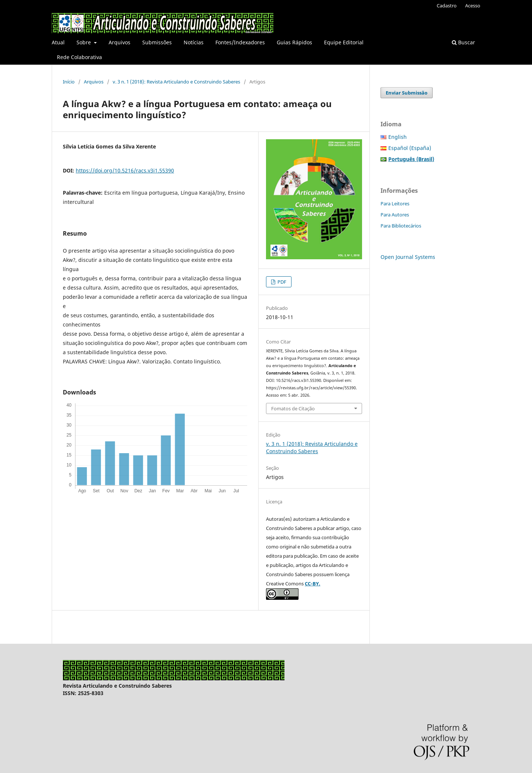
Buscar (463, 42)
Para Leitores (395, 203)
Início (69, 82)
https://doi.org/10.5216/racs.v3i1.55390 (125, 170)
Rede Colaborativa (79, 57)
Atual (58, 42)
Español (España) (410, 148)
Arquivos (120, 42)
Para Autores (395, 215)
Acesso (473, 6)
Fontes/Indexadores (240, 42)
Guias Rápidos (294, 42)
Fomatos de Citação (293, 408)
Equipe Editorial (344, 42)
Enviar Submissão (407, 93)
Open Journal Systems (408, 257)
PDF (281, 282)
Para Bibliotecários (401, 226)
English (398, 137)
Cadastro (447, 6)
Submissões (157, 42)
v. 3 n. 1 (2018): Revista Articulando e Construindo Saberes (176, 82)
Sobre (84, 42)
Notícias (194, 42)
